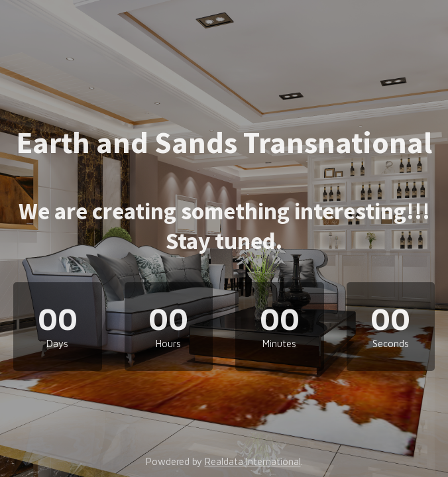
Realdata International (253, 461)
